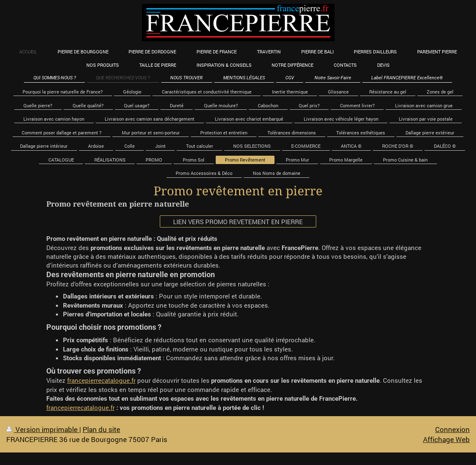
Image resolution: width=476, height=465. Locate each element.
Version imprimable (43, 429)
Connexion (452, 429)
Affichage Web (446, 439)
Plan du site (101, 429)
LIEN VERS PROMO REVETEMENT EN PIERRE (238, 222)
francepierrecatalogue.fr (101, 380)
